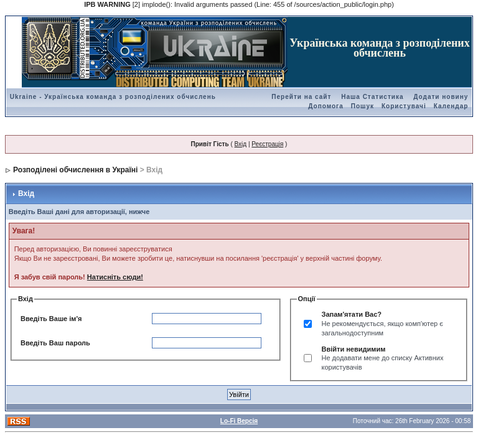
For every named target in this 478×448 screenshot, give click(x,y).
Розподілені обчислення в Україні (75, 170)
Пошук (363, 106)
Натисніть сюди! (115, 277)
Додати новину (441, 97)
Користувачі (404, 106)
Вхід (241, 144)
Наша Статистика (372, 97)
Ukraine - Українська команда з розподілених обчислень (113, 97)
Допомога (326, 106)
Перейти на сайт (301, 97)
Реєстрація (267, 144)
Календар (451, 106)
